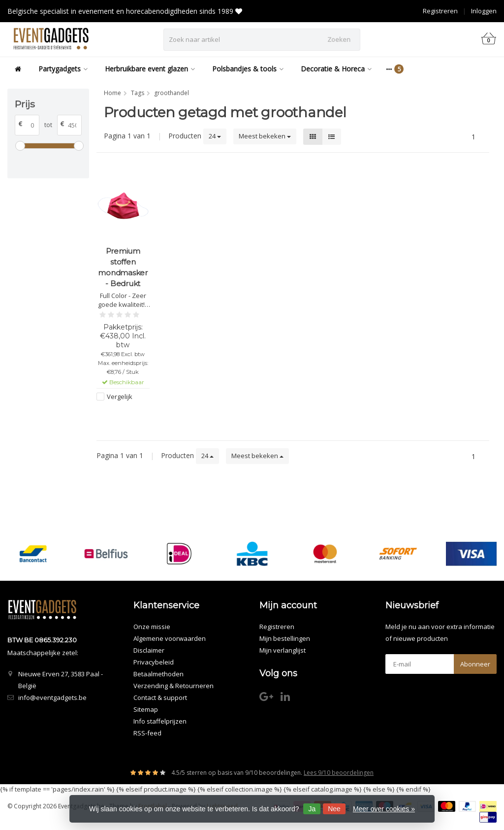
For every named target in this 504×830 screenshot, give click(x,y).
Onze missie (152, 627)
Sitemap (146, 709)
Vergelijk (120, 397)
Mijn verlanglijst (283, 650)
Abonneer (475, 664)
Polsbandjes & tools (248, 69)
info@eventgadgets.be (52, 697)
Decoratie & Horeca (336, 69)
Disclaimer (149, 650)
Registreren (440, 11)
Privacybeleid (154, 662)
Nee (334, 809)
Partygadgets (63, 69)
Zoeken (339, 39)
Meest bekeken (265, 136)
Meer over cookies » (384, 809)
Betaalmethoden (158, 674)
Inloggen (484, 11)
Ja (312, 809)
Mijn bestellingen (285, 638)
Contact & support (160, 697)
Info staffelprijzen (160, 721)
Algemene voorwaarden (170, 638)
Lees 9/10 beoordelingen (339, 773)
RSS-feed (147, 733)
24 (215, 136)
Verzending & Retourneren (173, 686)
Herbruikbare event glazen (150, 69)
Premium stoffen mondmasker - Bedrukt (123, 267)
